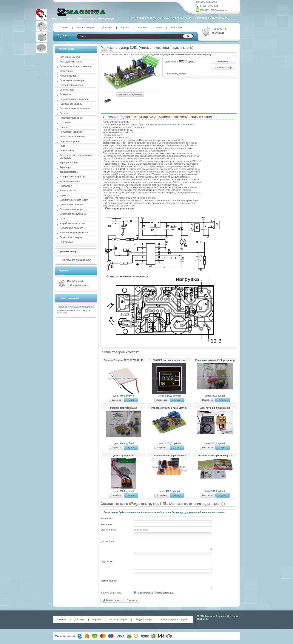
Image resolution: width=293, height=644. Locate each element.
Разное (64, 219)
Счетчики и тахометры (71, 209)
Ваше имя (106, 518)
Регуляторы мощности (71, 132)
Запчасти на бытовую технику (75, 66)
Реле (62, 146)
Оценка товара (108, 530)
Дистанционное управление (74, 108)
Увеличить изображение (130, 94)
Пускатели (65, 123)
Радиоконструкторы (138, 55)
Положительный (145, 593)
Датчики (64, 113)
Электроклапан (68, 191)
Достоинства (107, 542)
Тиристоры (65, 167)
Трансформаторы (69, 172)
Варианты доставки (177, 74)
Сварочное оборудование (73, 214)
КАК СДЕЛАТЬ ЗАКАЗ (71, 62)
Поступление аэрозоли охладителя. (76, 307)
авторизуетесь (185, 512)
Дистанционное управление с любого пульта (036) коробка (169, 456)
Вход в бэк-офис (144, 619)
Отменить (132, 600)
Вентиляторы (67, 90)
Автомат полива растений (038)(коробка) (215, 456)
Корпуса (64, 195)
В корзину (223, 62)
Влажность (65, 94)
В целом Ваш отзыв (111, 593)
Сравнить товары (69, 252)
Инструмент (66, 186)
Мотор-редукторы (69, 76)
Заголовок (106, 524)
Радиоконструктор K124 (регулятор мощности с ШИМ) (215, 360)
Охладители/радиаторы (72, 85)
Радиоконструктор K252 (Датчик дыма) (169, 408)
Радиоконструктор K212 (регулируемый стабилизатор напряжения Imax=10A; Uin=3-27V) (123, 408)
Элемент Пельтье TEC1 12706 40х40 (123, 360)
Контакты (143, 27)
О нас (159, 27)
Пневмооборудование (71, 118)
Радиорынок (66, 242)
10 (147, 530)
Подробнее (116, 400)
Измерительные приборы (73, 177)
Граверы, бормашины (71, 104)
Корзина (125, 27)
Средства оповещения (72, 205)
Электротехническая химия (74, 200)
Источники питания (70, 181)
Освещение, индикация (72, 80)
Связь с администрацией (174, 619)
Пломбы (64, 127)
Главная (64, 27)
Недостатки (107, 561)
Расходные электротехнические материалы (76, 157)
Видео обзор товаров (71, 237)
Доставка (107, 27)
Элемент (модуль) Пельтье (74, 233)
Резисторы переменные (72, 137)
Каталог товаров (85, 27)
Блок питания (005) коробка (215, 408)
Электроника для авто (71, 228)
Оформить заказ (79, 285)
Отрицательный (165, 593)
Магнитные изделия (70, 57)
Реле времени (67, 151)
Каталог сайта (66, 49)
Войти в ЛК (176, 27)
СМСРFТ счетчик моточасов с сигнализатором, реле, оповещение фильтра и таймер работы (169, 360)
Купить (131, 400)
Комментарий (108, 581)
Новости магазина (69, 298)
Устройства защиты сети (73, 223)
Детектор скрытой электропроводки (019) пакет (123, 456)
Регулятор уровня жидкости (74, 99)
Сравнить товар (223, 68)
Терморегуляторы (69, 163)
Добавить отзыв (112, 600)
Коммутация (66, 71)
